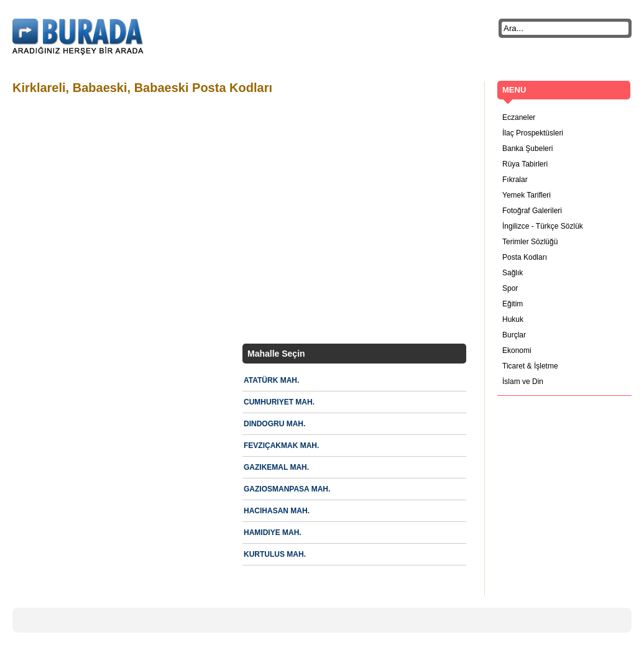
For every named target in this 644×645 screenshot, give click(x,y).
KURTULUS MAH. (275, 554)
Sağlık (513, 273)
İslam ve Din (523, 382)
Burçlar (514, 335)
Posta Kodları (525, 257)
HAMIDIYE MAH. (273, 533)
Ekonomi (517, 350)
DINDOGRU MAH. (274, 424)
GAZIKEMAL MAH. (276, 467)
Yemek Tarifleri (527, 195)
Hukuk (513, 319)
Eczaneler (519, 117)
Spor (510, 288)
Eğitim (513, 304)
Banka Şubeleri (527, 149)
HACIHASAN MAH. (277, 511)
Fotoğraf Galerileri (532, 211)
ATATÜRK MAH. (271, 380)
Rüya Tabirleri (525, 164)
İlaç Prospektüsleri (533, 133)
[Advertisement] (117, 221)
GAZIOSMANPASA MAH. (287, 489)
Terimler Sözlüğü (530, 242)
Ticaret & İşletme (530, 366)
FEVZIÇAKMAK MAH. (281, 446)
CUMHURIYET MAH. (279, 402)
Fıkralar (515, 180)
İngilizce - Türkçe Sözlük (543, 226)
